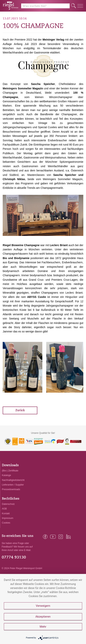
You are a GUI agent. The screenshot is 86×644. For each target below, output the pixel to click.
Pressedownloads (11, 489)
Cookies (6, 523)
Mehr (43, 627)
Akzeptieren (43, 617)
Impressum (8, 518)
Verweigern (43, 606)
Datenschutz (8, 504)
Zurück (20, 411)
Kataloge (6, 475)
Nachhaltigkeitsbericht (13, 480)
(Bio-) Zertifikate (10, 471)
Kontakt (6, 514)
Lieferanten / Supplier (13, 485)
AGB (4, 509)
